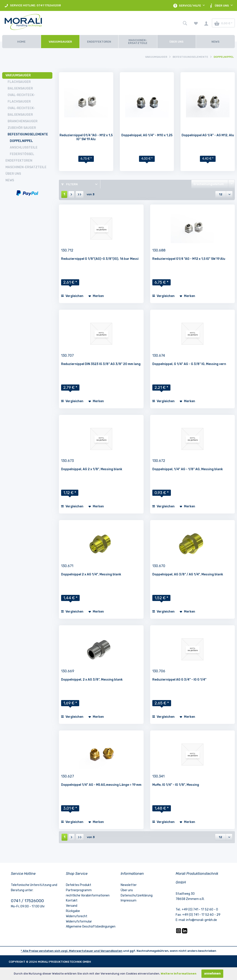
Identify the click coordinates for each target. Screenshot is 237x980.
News (10, 180)
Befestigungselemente (28, 134)
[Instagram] (179, 932)
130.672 (159, 461)
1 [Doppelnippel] (64, 194)
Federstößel (22, 154)
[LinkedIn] (185, 932)
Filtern (70, 184)
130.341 (158, 776)
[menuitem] (33, 5)
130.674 (159, 355)
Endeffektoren (19, 161)
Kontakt (72, 901)
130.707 (67, 355)
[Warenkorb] (223, 23)
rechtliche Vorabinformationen (88, 895)
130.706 (159, 671)
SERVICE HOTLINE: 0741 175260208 (33, 6)
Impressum (129, 901)
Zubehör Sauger (22, 128)
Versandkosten (111, 951)
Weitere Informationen (179, 974)
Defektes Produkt (79, 885)
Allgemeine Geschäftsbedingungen (91, 927)
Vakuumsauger (18, 75)
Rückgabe (73, 911)
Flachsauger (19, 82)
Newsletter (129, 885)
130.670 (159, 566)
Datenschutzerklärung (137, 895)
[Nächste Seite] (71, 194)
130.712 (67, 250)
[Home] (21, 42)
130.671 (67, 566)
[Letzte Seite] (80, 194)
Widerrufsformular (79, 921)
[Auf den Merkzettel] (96, 296)
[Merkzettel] (196, 23)
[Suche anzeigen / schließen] (185, 23)
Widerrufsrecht (77, 916)
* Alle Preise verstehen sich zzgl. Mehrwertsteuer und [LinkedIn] (61, 951)
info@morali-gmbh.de (202, 920)
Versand (72, 906)
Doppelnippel (21, 141)
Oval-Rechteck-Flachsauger (21, 98)
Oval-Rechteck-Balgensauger (21, 111)
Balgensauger (20, 88)
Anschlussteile (24, 148)
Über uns (13, 174)
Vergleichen (72, 296)
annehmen (212, 974)
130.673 (67, 461)
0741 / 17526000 (27, 901)
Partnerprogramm (79, 890)
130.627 (68, 776)
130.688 (159, 250)
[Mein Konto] (206, 23)
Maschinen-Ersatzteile (26, 167)
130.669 (68, 671)
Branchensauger (23, 121)
